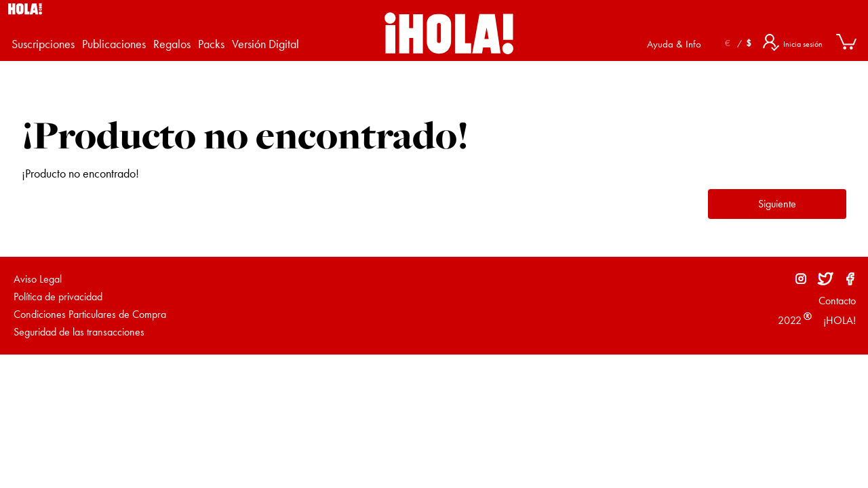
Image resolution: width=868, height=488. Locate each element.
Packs (211, 44)
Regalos (172, 44)
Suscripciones (43, 44)
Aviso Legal (38, 279)
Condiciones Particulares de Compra (90, 314)
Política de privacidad (58, 297)
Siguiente (777, 204)
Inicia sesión (803, 44)
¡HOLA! (838, 320)
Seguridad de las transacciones (79, 332)
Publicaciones (114, 44)
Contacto (837, 301)
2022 (790, 320)
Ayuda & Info (674, 44)
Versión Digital (265, 44)
